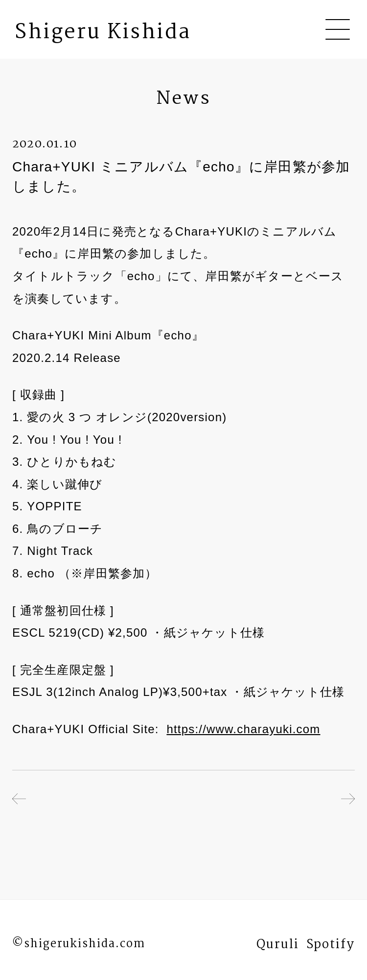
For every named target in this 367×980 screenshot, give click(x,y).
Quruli (278, 947)
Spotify (331, 947)
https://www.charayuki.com (243, 729)
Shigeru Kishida (103, 33)
